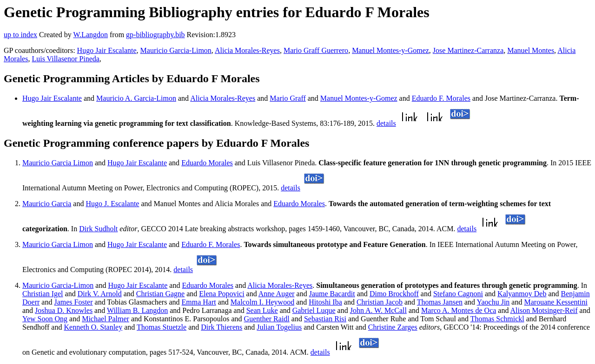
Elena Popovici (221, 294)
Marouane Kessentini (555, 302)
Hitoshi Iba (325, 302)
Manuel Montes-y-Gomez (390, 50)
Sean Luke (262, 310)
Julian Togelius (279, 327)
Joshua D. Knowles (64, 310)
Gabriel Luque (314, 310)
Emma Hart (199, 302)
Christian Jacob (380, 302)
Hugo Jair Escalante (107, 50)
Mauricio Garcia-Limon (176, 50)
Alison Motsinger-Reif (544, 310)
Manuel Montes (531, 50)
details (386, 123)
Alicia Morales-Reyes (247, 50)
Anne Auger (277, 294)
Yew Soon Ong (45, 319)
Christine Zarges (393, 327)
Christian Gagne (160, 294)
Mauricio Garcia (47, 204)
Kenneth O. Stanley (93, 327)
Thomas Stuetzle (162, 327)
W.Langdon (90, 35)
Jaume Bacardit (332, 294)
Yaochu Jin (493, 302)
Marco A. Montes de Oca (459, 310)
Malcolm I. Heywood (262, 302)
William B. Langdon (137, 310)
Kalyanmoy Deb (522, 294)
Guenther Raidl (267, 319)
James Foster (73, 302)
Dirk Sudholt (98, 229)
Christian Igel (43, 294)
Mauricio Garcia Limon (58, 163)
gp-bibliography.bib (155, 35)
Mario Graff (288, 98)
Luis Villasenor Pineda (65, 59)
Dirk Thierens (221, 327)
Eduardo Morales (207, 163)
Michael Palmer (106, 319)
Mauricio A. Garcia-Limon (136, 98)
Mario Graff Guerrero (316, 50)
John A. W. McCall (378, 310)
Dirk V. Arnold (100, 294)
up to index (20, 35)
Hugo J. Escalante (112, 204)
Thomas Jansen (440, 302)
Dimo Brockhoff (394, 294)
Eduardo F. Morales (441, 98)
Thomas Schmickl (497, 319)
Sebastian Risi (325, 319)
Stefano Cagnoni (458, 294)
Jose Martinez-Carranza (468, 50)
